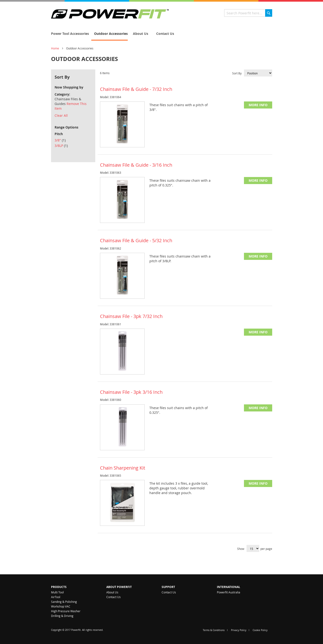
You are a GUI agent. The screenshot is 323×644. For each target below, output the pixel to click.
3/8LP (61, 146)
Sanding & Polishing (64, 602)
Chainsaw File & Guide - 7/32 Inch (136, 89)
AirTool (56, 597)
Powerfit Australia (229, 592)
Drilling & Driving (62, 616)
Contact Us (114, 597)
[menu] (162, 34)
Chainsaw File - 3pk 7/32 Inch (131, 316)
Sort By (237, 73)
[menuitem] (69, 34)
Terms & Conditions (214, 630)
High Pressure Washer (66, 611)
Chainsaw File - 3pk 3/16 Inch (131, 392)
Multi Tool (57, 592)
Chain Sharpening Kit (123, 468)
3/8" (60, 140)
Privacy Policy (239, 630)
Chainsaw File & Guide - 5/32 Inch (136, 240)
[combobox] (248, 13)
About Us (112, 592)
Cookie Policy (260, 630)
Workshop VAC (61, 606)
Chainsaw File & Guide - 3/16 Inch (136, 165)
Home (55, 48)
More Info (258, 105)
